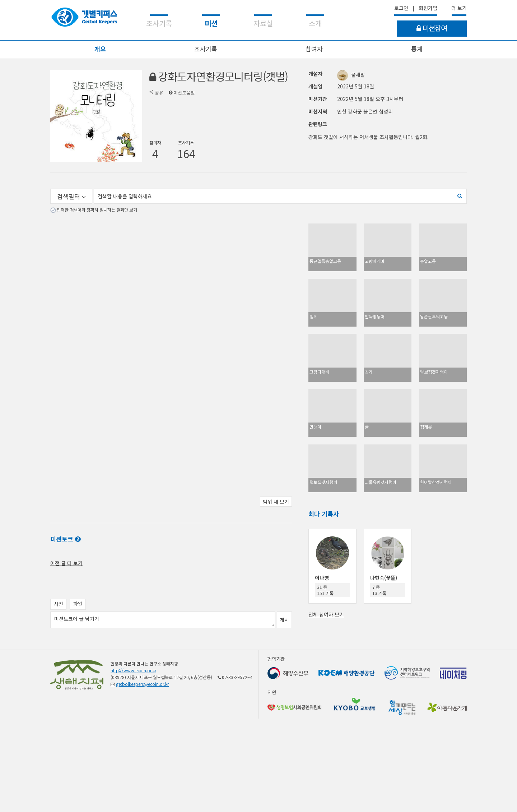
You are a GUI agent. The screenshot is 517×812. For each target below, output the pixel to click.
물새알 (351, 75)
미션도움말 (184, 93)
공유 (159, 93)
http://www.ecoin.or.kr (133, 670)
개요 (100, 49)
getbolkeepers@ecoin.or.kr (142, 684)
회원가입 (428, 8)
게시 (284, 620)
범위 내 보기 (276, 502)
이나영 (322, 578)
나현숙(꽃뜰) (384, 578)
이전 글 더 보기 (66, 563)
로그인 (401, 8)
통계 (417, 49)
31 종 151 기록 (325, 590)
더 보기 (459, 8)
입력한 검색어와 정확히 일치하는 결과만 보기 (97, 210)
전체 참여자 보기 (326, 614)
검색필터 (71, 196)
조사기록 (206, 49)
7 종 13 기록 (379, 590)
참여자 (314, 49)
